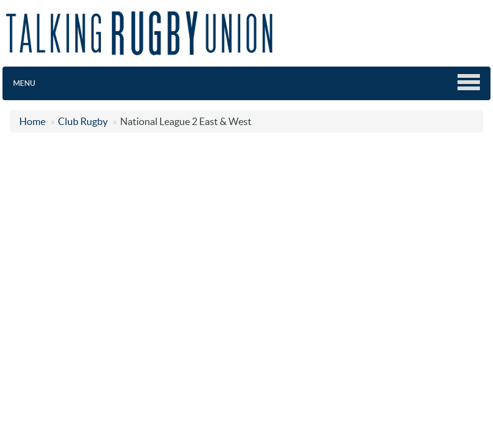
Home (32, 121)
